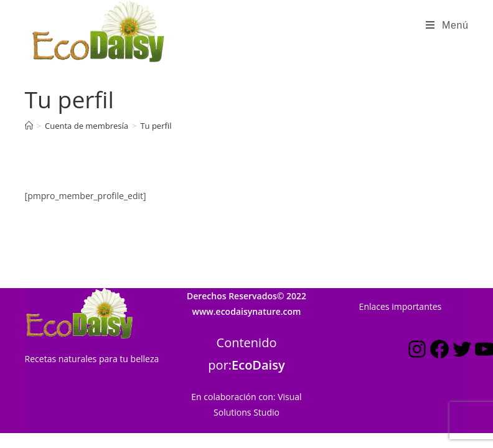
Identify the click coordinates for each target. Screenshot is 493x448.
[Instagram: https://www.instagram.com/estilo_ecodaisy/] (417, 323)
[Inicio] (29, 126)
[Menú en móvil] (447, 26)
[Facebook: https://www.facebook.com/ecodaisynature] (439, 323)
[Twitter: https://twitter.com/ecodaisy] (462, 323)
